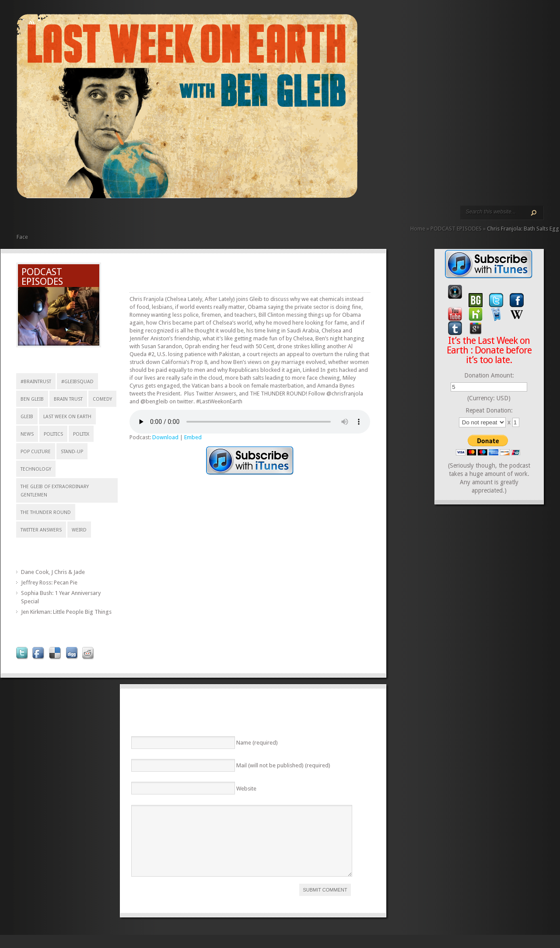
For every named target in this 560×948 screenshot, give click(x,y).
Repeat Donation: (489, 410)
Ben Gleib (32, 399)
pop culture (36, 452)
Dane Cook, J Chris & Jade (53, 572)
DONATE (132, 218)
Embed (193, 437)
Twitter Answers (41, 530)
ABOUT (104, 218)
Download (165, 437)
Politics (53, 434)
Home (418, 229)
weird (79, 530)
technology (36, 469)
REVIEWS (111, 218)
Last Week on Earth (67, 417)
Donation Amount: (489, 375)
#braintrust (36, 382)
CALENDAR (118, 218)
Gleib (27, 417)
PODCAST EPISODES (90, 218)
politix (81, 434)
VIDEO (97, 218)
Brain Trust (68, 399)
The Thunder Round (46, 512)
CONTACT (125, 218)
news (27, 434)
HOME (20, 218)
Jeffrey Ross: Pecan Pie (49, 582)
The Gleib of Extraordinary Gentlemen (55, 491)
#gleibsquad (77, 382)
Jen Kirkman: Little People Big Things (66, 612)
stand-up (72, 452)
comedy (102, 399)
